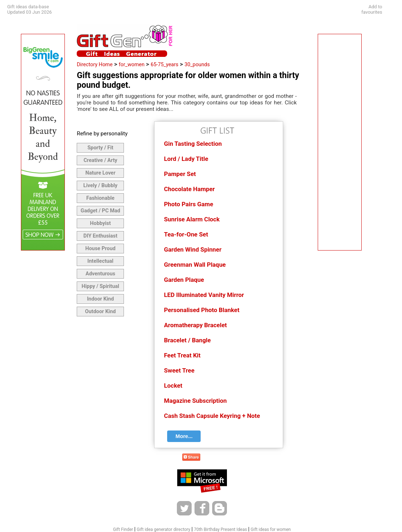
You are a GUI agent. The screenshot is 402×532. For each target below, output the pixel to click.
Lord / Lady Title (186, 159)
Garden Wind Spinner (193, 249)
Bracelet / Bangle (187, 340)
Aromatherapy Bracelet (195, 325)
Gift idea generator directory (164, 529)
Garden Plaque (184, 280)
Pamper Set (180, 174)
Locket (173, 386)
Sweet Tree (179, 370)
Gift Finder (123, 529)
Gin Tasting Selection (193, 144)
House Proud (100, 249)
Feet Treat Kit (182, 355)
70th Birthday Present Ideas (220, 529)
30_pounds (197, 64)
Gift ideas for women (271, 529)
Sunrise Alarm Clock (192, 219)
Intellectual (100, 261)
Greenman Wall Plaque (195, 265)
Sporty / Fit (100, 148)
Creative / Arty (100, 160)
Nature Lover (100, 173)
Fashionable (100, 198)
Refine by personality (102, 134)
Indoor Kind (100, 299)
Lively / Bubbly (100, 186)
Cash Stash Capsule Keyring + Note (212, 416)
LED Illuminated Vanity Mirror (204, 295)
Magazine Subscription (195, 401)
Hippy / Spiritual (100, 286)
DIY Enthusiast (100, 236)
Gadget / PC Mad (100, 211)
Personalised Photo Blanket (202, 310)
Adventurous (100, 274)
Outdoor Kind (100, 312)
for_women (132, 64)
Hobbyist (100, 223)
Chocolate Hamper (189, 189)
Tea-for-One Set (186, 234)
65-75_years (164, 64)
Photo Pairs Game (189, 204)
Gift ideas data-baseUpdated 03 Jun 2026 (30, 9)
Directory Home (95, 64)
